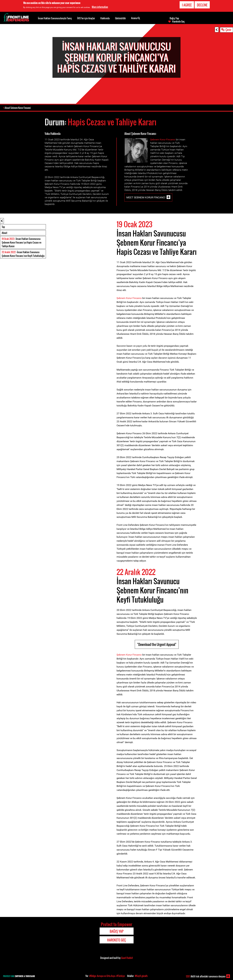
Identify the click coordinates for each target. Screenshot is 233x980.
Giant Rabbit (127, 958)
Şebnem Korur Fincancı (163, 140)
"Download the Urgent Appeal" (157, 645)
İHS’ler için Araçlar (86, 18)
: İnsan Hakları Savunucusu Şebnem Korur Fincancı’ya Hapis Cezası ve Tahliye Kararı (21, 243)
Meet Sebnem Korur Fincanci (146, 198)
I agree (187, 5)
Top (3, 227)
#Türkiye (121, 976)
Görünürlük (120, 18)
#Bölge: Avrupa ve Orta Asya (102, 976)
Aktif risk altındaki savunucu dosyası (206, 976)
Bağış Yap (174, 18)
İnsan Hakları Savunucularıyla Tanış (55, 18)
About (4, 233)
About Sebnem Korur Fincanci (18, 108)
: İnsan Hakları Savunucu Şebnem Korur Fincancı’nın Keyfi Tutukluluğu (23, 254)
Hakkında (105, 18)
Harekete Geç (178, 21)
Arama (136, 18)
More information (100, 7)
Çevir (228, 30)
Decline (202, 5)
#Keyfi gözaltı (141, 976)
